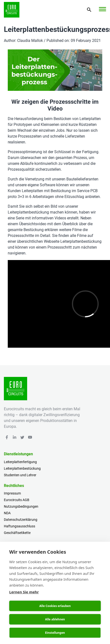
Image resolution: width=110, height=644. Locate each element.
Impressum (12, 493)
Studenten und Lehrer (20, 475)
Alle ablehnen (55, 619)
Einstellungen (55, 633)
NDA (7, 513)
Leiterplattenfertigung (20, 462)
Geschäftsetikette (17, 533)
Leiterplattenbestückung (22, 468)
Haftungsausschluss (20, 526)
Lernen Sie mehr (24, 592)
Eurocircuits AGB (17, 500)
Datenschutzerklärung (21, 520)
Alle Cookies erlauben (55, 606)
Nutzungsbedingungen (21, 506)
